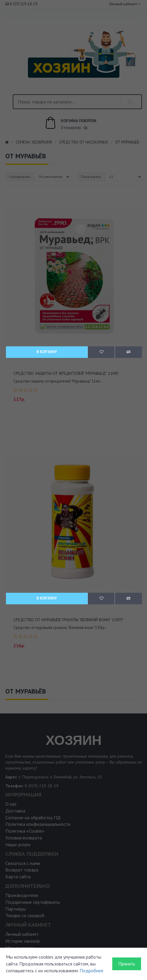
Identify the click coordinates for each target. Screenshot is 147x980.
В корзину (47, 352)
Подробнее (91, 971)
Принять (127, 964)
